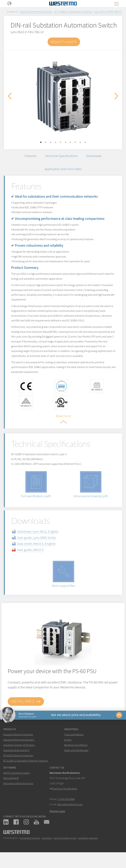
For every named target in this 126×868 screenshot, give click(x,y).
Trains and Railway (74, 747)
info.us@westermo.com (70, 816)
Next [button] (116, 96)
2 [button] (46, 142)
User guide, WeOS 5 (33, 561)
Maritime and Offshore (76, 757)
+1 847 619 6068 (66, 811)
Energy (68, 752)
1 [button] (41, 142)
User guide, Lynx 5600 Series (39, 549)
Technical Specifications (61, 156)
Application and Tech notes (63, 170)
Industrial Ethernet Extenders (19, 752)
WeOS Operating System (17, 785)
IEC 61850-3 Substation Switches (73, 12)
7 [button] (70, 142)
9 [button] (80, 142)
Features (29, 156)
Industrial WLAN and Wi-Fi (16, 762)
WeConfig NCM (11, 790)
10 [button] (85, 142)
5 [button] (61, 142)
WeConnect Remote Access (18, 795)
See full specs (26, 713)
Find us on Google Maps (65, 801)
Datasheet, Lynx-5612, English (40, 543)
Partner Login (57, 823)
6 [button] (65, 142)
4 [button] (56, 142)
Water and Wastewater (76, 762)
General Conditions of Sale (65, 850)
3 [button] (51, 142)
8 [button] (75, 142)
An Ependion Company (30, 850)
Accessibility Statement (88, 850)
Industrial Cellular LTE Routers (19, 757)
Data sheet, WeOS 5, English (39, 555)
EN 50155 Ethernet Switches (18, 768)
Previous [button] (10, 96)
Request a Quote (64, 42)
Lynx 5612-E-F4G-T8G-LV (108, 12)
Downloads (95, 156)
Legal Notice (47, 850)
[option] (63, 97)
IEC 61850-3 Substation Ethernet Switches (26, 773)
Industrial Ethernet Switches (36, 12)
